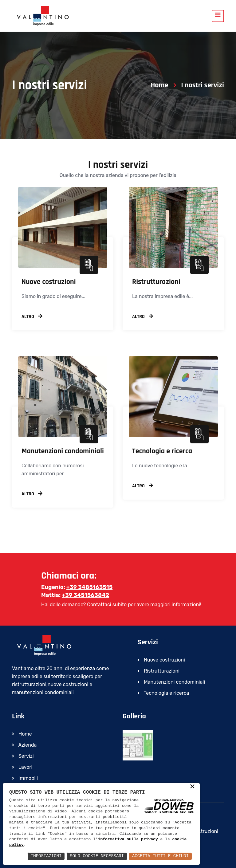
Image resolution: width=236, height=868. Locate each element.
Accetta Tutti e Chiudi (160, 856)
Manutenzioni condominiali (63, 451)
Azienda (24, 745)
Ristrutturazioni (156, 282)
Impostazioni (46, 856)
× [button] (192, 787)
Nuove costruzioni (49, 282)
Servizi (23, 756)
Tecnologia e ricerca (162, 451)
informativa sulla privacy (128, 839)
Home (159, 85)
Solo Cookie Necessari (96, 856)
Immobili (25, 778)
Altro (32, 317)
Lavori (22, 767)
